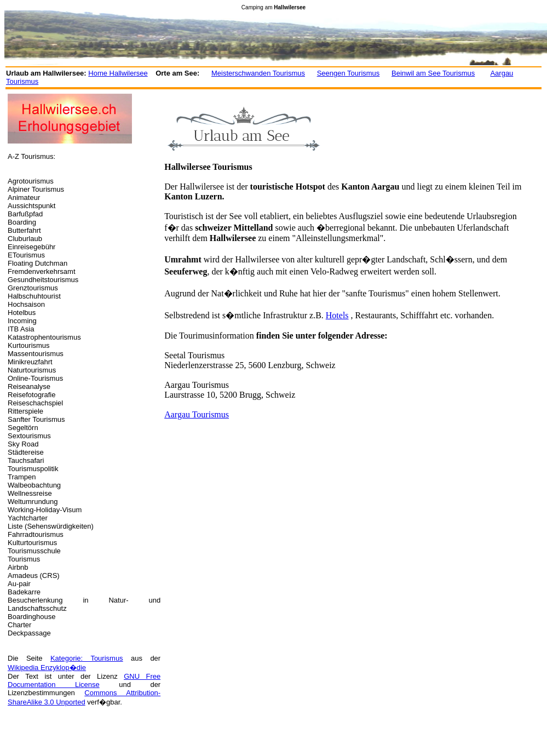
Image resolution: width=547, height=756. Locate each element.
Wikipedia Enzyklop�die (47, 668)
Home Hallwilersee (118, 73)
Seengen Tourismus (349, 73)
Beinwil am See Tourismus (433, 73)
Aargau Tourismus (197, 414)
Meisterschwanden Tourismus (258, 73)
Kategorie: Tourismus (87, 658)
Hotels (337, 315)
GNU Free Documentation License (84, 680)
